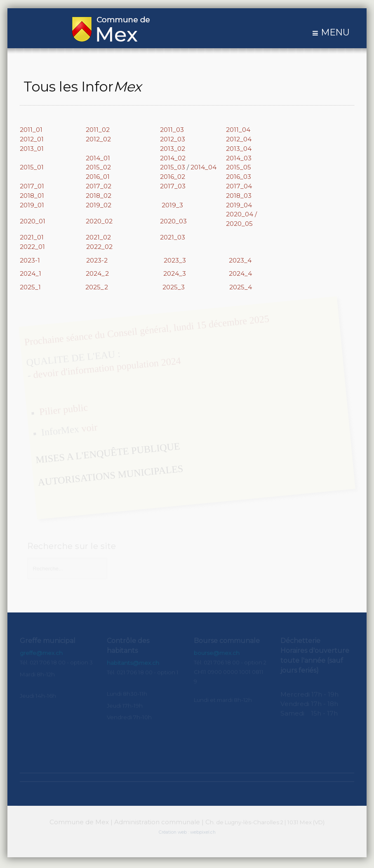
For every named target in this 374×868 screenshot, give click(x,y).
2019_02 (99, 205)
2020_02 (99, 221)
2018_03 (239, 196)
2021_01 (32, 237)
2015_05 (239, 167)
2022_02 (99, 247)
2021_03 (173, 237)
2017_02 (99, 186)
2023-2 (97, 260)
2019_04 (239, 205)
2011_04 (238, 130)
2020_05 (239, 224)
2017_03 (173, 186)
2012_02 (98, 139)
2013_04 (239, 149)
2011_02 (98, 130)
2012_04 (239, 139)
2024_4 (240, 273)
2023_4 (240, 260)
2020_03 (173, 221)
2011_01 (31, 130)
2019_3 (172, 205)
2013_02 (173, 149)
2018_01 (32, 196)
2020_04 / (241, 214)
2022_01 (53, 247)
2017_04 (239, 186)
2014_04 (203, 167)
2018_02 (99, 196)
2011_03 (172, 130)
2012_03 (173, 139)
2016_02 (173, 177)
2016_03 (239, 177)
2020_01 (33, 221)
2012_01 (32, 139)
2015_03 (173, 167)
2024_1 (31, 273)
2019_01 (32, 205)
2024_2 (97, 273)
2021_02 (98, 237)
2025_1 (31, 287)
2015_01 (32, 167)
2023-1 (31, 260)
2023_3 (175, 260)
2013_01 (32, 149)
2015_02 (99, 167)
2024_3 (175, 273)
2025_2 (97, 287)
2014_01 (98, 158)
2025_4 (241, 287)
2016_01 (98, 177)
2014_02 (173, 158)
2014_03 (239, 158)
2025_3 (174, 287)
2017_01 (32, 186)
